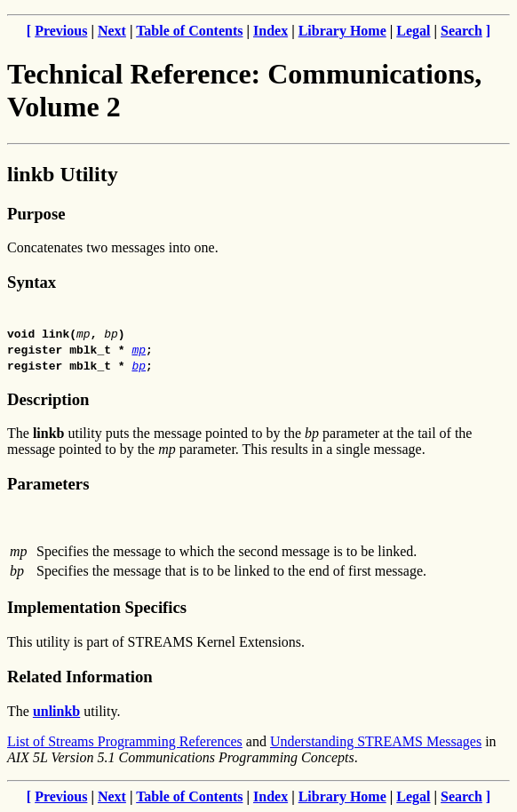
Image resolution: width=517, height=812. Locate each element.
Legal (413, 31)
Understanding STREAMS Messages (376, 741)
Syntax (32, 282)
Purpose (36, 214)
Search (461, 31)
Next (112, 31)
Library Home (342, 31)
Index (270, 31)
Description (48, 399)
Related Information (80, 677)
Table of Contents (189, 31)
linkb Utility (63, 174)
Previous (61, 31)
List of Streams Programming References (125, 741)
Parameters (48, 484)
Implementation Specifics (97, 607)
